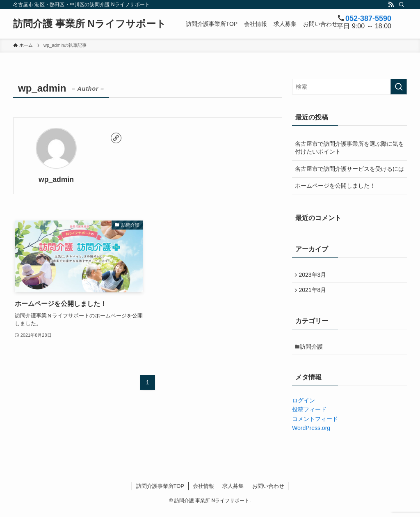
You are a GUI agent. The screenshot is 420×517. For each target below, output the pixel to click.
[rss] (391, 5)
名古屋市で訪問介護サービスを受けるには (349, 169)
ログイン (304, 406)
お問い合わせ (268, 491)
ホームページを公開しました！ (335, 186)
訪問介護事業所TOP (160, 491)
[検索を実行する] (399, 87)
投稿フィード (309, 415)
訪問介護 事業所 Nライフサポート (90, 24)
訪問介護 (314, 351)
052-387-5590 (368, 18)
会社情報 (203, 491)
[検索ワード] (349, 87)
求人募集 (233, 491)
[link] (116, 138)
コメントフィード (315, 425)
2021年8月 (314, 293)
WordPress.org (311, 434)
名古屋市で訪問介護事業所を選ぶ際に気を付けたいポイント (349, 148)
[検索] (402, 5)
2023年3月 (314, 276)
